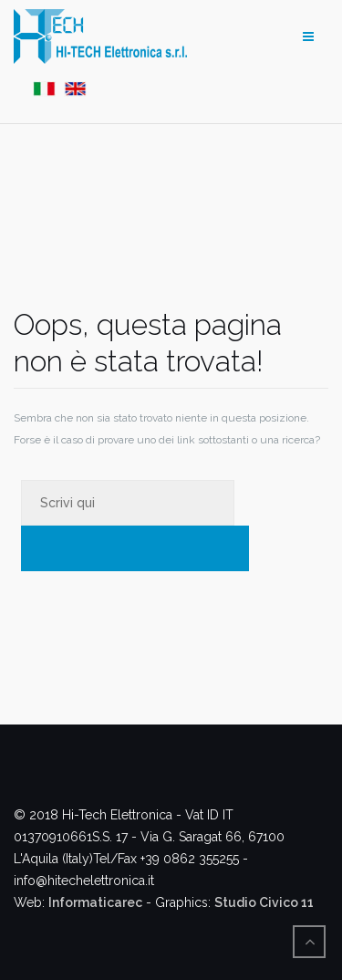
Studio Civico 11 (264, 902)
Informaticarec (95, 902)
